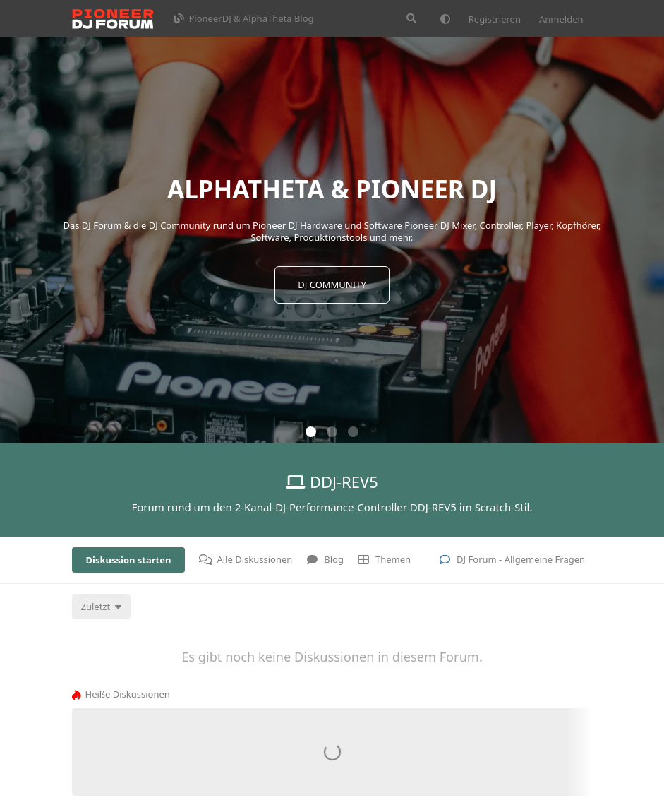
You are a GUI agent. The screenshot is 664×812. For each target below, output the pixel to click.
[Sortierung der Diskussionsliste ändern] (102, 607)
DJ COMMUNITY (332, 285)
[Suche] (411, 18)
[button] (311, 432)
